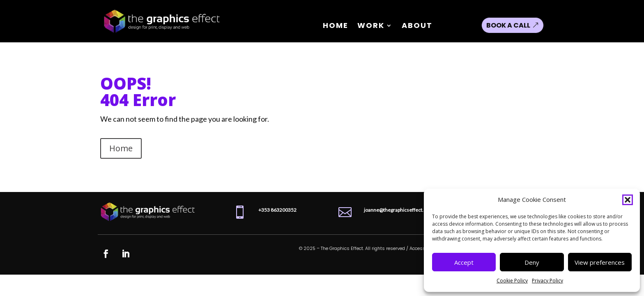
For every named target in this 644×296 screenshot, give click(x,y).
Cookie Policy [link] (512, 281)
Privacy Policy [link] (547, 281)
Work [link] (371, 27)
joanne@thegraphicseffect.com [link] (399, 210)
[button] (628, 200)
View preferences (600, 262)
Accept (464, 262)
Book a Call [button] (508, 25)
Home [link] (336, 27)
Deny (532, 262)
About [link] (417, 27)
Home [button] (121, 148)
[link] (162, 35)
